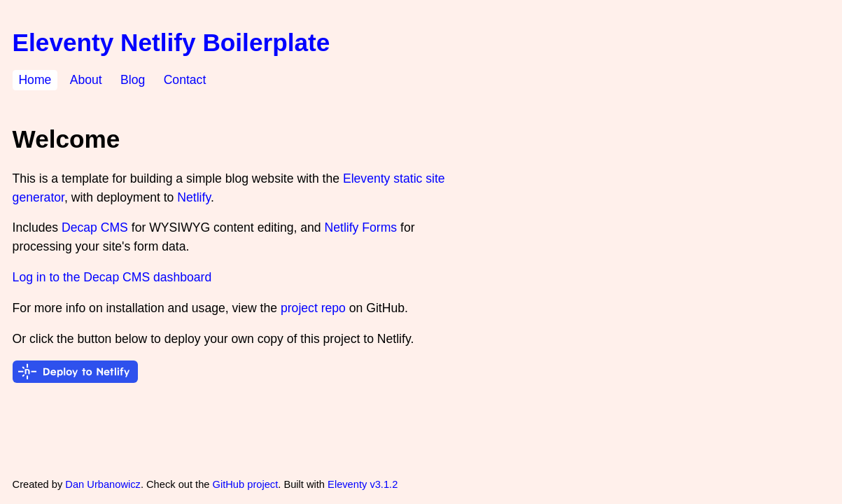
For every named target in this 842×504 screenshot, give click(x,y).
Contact (185, 80)
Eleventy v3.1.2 (363, 484)
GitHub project (246, 484)
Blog (133, 80)
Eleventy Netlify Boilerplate (171, 42)
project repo (313, 308)
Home (35, 80)
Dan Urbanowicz (103, 484)
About (86, 80)
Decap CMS (95, 227)
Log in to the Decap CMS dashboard (112, 277)
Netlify (194, 197)
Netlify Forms (361, 227)
